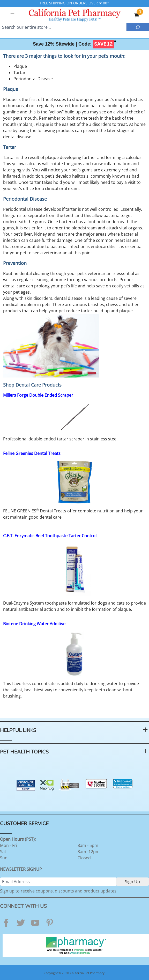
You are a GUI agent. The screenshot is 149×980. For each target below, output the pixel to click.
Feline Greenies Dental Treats (32, 453)
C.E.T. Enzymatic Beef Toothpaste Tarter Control (50, 536)
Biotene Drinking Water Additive (34, 624)
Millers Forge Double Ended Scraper (38, 395)
